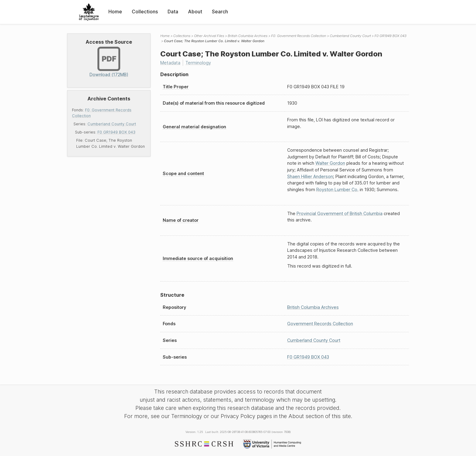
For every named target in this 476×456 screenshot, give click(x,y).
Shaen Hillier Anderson (310, 176)
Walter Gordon (330, 163)
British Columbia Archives (248, 36)
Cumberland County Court (112, 124)
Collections (145, 12)
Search (220, 12)
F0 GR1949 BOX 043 (116, 132)
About (195, 12)
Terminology (198, 63)
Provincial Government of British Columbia (340, 213)
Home (115, 12)
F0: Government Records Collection (299, 36)
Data (173, 12)
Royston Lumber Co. (337, 189)
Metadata (170, 63)
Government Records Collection (320, 324)
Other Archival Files (209, 36)
